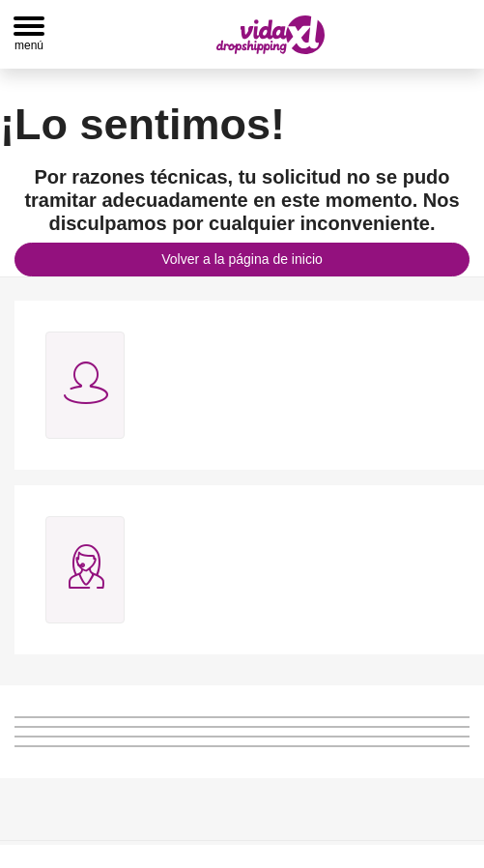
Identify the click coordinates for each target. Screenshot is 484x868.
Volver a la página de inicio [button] (242, 259)
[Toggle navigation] (29, 34)
